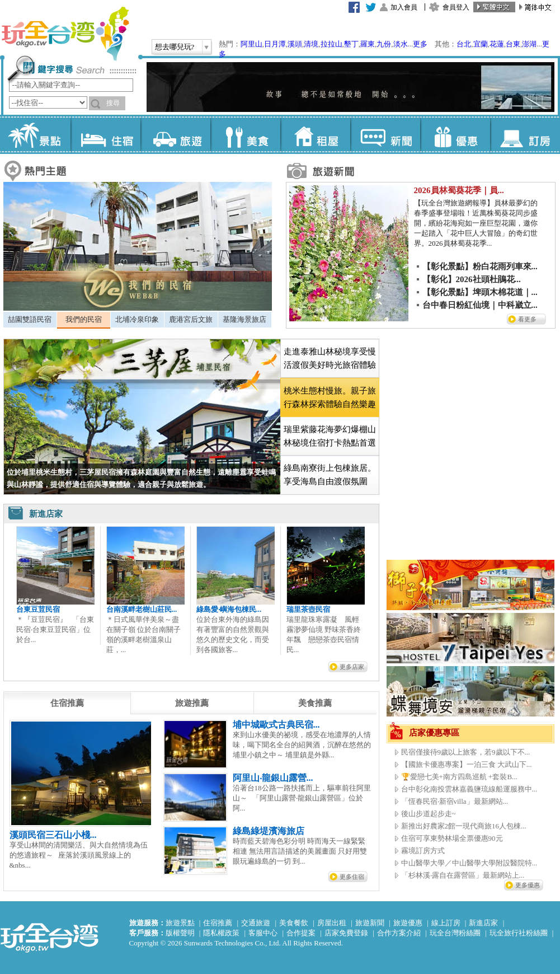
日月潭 (275, 44)
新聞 (385, 134)
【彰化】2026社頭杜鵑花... (472, 279)
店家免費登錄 (346, 933)
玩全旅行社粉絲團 (519, 933)
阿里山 (251, 44)
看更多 (527, 319)
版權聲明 (180, 933)
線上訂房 (446, 923)
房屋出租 (332, 923)
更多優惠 (528, 885)
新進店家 (483, 923)
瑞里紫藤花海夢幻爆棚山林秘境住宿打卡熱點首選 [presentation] (330, 436)
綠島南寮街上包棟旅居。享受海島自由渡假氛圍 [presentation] (330, 475)
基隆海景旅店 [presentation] (244, 319)
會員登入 (456, 7)
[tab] (30, 320)
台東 (513, 44)
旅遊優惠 (408, 923)
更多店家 (352, 667)
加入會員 (404, 7)
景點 (36, 134)
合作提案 (301, 933)
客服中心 (263, 933)
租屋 (315, 134)
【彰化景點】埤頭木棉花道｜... (480, 292)
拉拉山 (331, 44)
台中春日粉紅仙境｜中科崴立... (480, 305)
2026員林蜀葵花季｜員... (459, 190)
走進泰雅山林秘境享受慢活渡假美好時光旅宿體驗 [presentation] (330, 358)
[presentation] (67, 703)
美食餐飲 (294, 923)
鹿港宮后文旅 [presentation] (191, 319)
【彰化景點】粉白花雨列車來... (480, 266)
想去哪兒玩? (175, 47)
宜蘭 (481, 44)
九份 (384, 44)
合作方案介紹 (399, 933)
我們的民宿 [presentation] (84, 319)
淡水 (401, 44)
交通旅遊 (256, 923)
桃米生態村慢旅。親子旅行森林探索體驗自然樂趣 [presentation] (330, 397)
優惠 (455, 134)
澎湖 (529, 44)
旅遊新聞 (370, 923)
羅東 (368, 44)
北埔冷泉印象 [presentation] (137, 319)
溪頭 (295, 44)
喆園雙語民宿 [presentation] (30, 319)
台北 (464, 44)
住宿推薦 (218, 923)
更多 (420, 44)
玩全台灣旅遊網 (65, 34)
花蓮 (497, 44)
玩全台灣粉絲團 (455, 933)
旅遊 (175, 134)
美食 (245, 134)
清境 (311, 44)
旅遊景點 (180, 923)
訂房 (525, 134)
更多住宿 (352, 877)
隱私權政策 (221, 933)
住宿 (105, 134)
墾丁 (351, 44)
